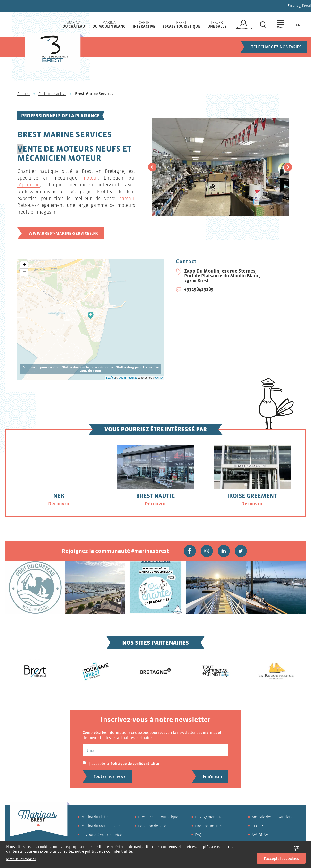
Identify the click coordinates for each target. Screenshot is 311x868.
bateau (127, 198)
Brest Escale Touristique (158, 817)
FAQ (198, 835)
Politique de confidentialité (135, 763)
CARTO (159, 378)
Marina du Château (97, 817)
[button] (152, 167)
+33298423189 (199, 289)
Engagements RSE (210, 817)
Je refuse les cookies (21, 859)
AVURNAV (260, 835)
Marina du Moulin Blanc (101, 826)
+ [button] (24, 265)
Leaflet (110, 378)
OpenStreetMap (128, 378)
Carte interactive (52, 94)
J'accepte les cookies (281, 858)
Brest (181, 24)
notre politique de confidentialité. (104, 851)
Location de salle (152, 826)
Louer (217, 24)
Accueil (24, 94)
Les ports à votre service (102, 835)
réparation (29, 185)
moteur (90, 178)
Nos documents (208, 826)
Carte (144, 24)
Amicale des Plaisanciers (272, 817)
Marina (74, 24)
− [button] (24, 272)
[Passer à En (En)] (298, 25)
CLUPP (257, 826)
